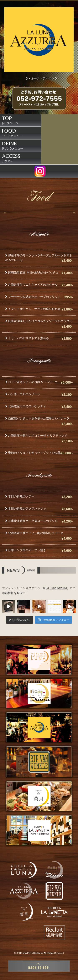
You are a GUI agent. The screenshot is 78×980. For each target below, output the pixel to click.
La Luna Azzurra (56, 588)
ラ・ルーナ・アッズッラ (41, 79)
